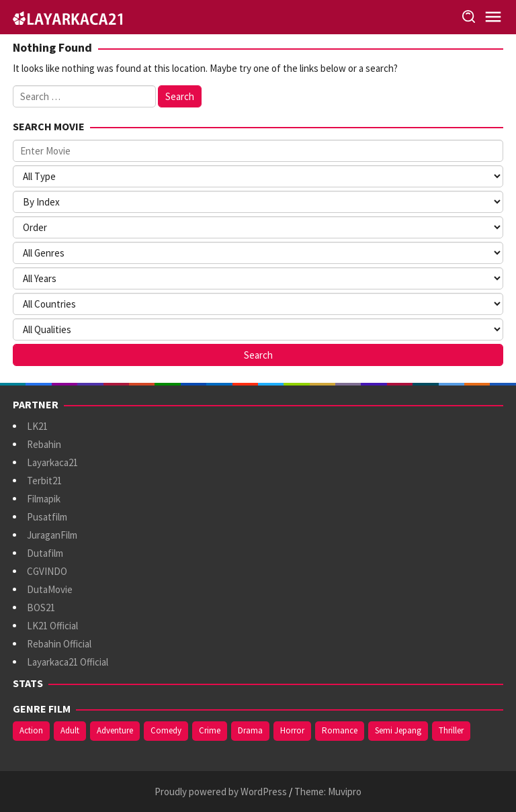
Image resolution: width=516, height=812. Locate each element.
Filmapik (44, 499)
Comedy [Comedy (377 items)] (166, 730)
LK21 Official (52, 626)
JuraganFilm (52, 535)
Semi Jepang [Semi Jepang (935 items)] (398, 730)
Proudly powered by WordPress (221, 792)
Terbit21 (44, 481)
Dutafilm (45, 553)
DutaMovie (50, 589)
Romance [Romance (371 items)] (340, 730)
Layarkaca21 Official (68, 662)
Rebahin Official (59, 644)
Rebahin (44, 444)
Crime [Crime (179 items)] (210, 730)
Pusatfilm (47, 517)
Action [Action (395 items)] (31, 730)
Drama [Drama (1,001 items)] (250, 730)
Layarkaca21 (52, 462)
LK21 (37, 426)
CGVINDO (47, 571)
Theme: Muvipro (328, 792)
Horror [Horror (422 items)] (292, 730)
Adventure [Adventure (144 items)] (115, 730)
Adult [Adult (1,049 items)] (70, 730)
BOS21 (41, 607)
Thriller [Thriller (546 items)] (451, 730)
